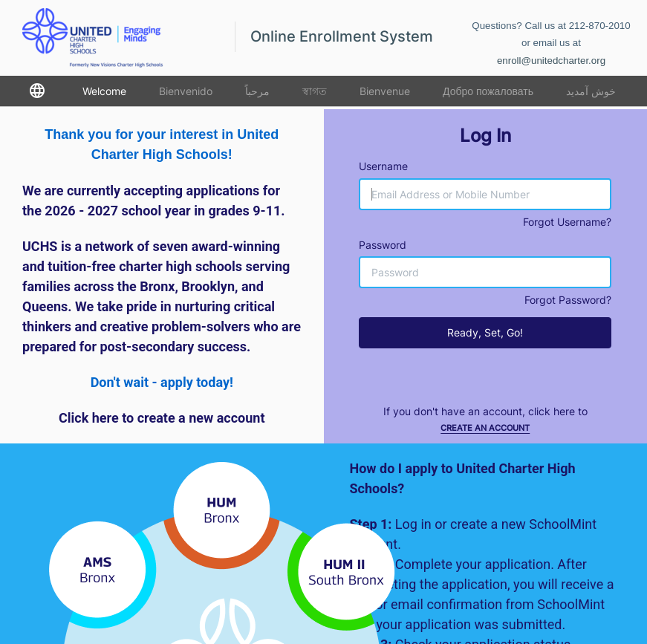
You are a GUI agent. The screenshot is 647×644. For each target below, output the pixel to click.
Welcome (104, 91)
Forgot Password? (568, 300)
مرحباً (257, 91)
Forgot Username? (567, 222)
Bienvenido (186, 91)
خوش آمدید (591, 91)
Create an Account (485, 428)
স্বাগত (315, 91)
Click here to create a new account (162, 418)
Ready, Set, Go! (485, 332)
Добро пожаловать (488, 91)
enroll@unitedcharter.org (551, 61)
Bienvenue (385, 91)
